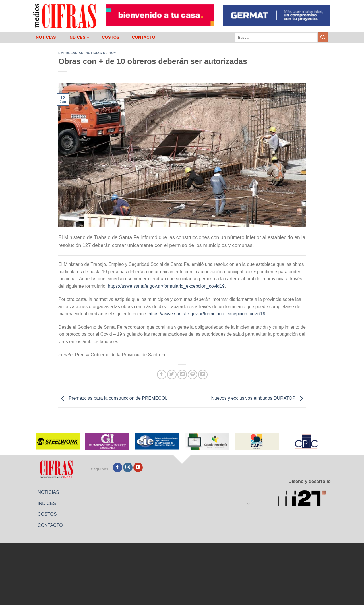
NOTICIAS (46, 37)
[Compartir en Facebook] (162, 375)
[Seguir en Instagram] (128, 467)
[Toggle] (249, 503)
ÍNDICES (79, 37)
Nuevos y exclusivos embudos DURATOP (258, 398)
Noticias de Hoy (101, 53)
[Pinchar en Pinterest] (192, 375)
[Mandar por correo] (182, 375)
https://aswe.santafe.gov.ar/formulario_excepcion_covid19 (166, 286)
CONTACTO (144, 37)
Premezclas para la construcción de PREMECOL (113, 398)
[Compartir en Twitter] (172, 375)
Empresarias (71, 53)
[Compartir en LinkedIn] (203, 375)
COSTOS (111, 37)
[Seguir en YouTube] (138, 467)
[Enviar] (323, 37)
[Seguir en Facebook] (118, 467)
